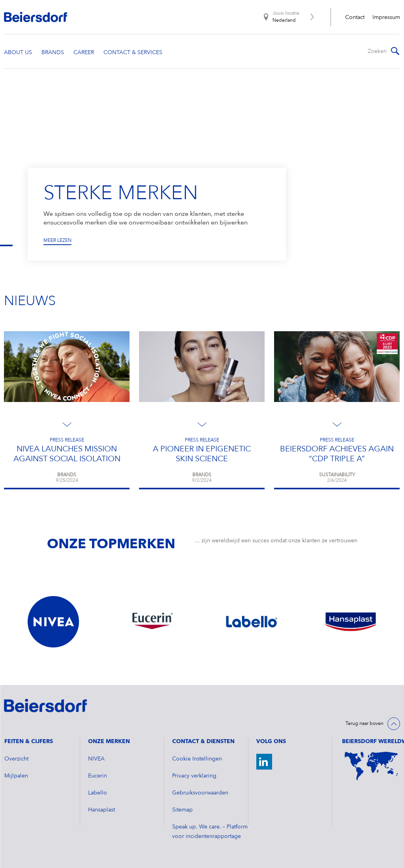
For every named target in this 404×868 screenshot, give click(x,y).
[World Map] (371, 766)
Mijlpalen (16, 776)
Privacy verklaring (194, 776)
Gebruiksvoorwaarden (200, 793)
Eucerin (98, 776)
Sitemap (182, 810)
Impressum (386, 17)
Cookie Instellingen (197, 759)
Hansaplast (101, 810)
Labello (98, 793)
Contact (355, 17)
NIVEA (96, 759)
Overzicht (16, 759)
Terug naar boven (365, 724)
